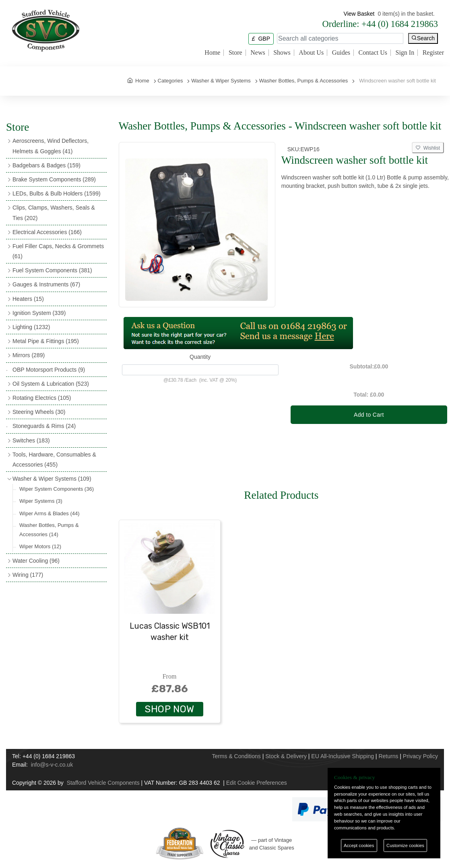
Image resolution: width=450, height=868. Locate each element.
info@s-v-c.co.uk (52, 765)
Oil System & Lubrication (51, 384)
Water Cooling (36, 561)
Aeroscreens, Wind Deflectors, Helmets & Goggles (51, 146)
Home (212, 53)
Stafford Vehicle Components (103, 783)
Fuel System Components (52, 270)
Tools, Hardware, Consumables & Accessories (54, 460)
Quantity (200, 357)
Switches (31, 440)
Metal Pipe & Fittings (46, 341)
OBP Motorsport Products (49, 370)
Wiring (28, 575)
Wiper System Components (57, 489)
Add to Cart (369, 415)
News (258, 53)
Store (235, 53)
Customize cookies (405, 845)
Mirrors (29, 355)
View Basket (359, 14)
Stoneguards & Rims (44, 426)
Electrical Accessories (47, 232)
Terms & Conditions (236, 756)
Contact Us (373, 53)
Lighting (31, 327)
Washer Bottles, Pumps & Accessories (49, 530)
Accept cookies (359, 845)
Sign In (405, 53)
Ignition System (39, 313)
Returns (388, 756)
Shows (282, 53)
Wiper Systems (41, 501)
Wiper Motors (40, 546)
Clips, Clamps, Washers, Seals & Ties (54, 213)
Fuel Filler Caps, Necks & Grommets (58, 251)
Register (433, 53)
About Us (311, 53)
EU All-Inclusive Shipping (343, 756)
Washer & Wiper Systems (52, 479)
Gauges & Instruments (46, 284)
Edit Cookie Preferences (257, 783)
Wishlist (428, 148)
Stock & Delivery (286, 756)
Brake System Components (54, 179)
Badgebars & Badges (46, 165)
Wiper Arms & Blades (50, 513)
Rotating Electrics (42, 398)
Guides (341, 53)
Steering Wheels (39, 412)
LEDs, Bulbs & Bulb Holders (57, 193)
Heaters (28, 299)
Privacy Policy (420, 756)
